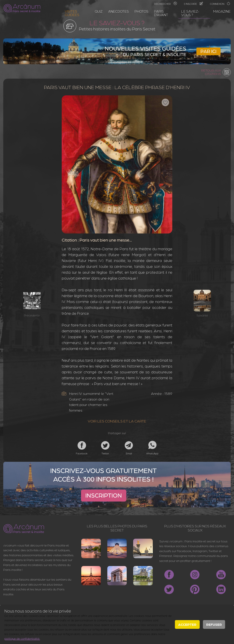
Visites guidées (72, 13)
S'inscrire (193, 4)
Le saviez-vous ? (190, 13)
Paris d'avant (161, 13)
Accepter (187, 624)
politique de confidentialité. (22, 638)
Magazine (222, 11)
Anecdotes (119, 11)
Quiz (99, 11)
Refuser (214, 624)
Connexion (220, 4)
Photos (141, 11)
